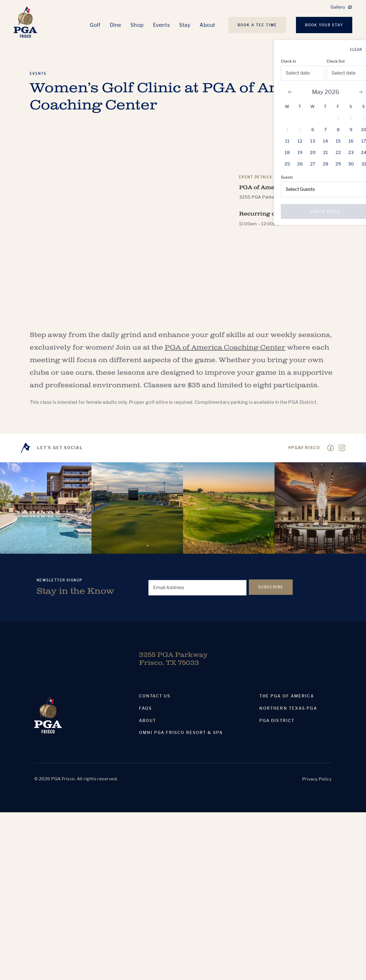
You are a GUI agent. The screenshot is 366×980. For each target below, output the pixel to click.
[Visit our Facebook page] (331, 448)
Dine (116, 25)
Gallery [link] (338, 7)
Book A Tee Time (257, 25)
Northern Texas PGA (288, 708)
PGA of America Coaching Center (225, 352)
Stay (185, 25)
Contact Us (155, 696)
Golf (95, 25)
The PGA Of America (287, 696)
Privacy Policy (317, 779)
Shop (137, 25)
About (207, 25)
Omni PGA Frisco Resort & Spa (181, 733)
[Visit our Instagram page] (342, 448)
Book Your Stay (324, 25)
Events (161, 25)
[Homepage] (25, 22)
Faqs (145, 708)
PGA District (277, 721)
